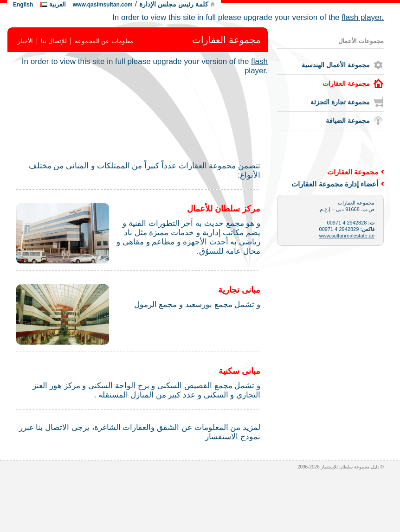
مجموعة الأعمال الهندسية (336, 65)
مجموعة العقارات (346, 83)
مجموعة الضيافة (348, 121)
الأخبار (25, 41)
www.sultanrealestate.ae (347, 236)
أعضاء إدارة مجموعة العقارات (335, 184)
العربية (58, 4)
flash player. (363, 17)
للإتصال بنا (54, 41)
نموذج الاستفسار (233, 437)
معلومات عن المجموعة (104, 41)
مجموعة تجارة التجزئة (340, 102)
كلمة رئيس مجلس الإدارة (175, 4)
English (23, 5)
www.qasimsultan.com (103, 5)
